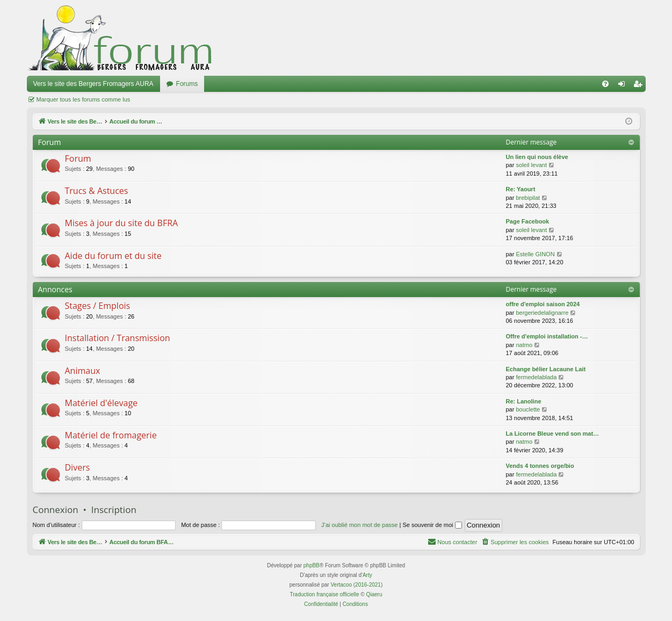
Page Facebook (528, 221)
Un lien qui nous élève (537, 157)
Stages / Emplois (98, 306)
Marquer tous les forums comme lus (84, 99)
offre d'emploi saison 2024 (543, 304)
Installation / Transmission (118, 338)
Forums (187, 84)
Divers (78, 467)
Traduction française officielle (325, 594)
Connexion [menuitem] (623, 86)
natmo (524, 345)
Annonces (55, 289)
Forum (78, 158)
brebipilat (528, 198)
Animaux (83, 371)
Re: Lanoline (524, 401)
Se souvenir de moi (432, 525)
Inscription (114, 510)
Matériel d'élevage (102, 403)
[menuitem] (605, 84)
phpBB (312, 565)
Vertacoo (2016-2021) (356, 585)
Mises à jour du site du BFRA (122, 223)
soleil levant (531, 165)
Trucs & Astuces (97, 191)
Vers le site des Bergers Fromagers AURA (93, 84)
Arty (367, 575)
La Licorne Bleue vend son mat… (553, 434)
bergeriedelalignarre (542, 313)
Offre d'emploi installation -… (547, 336)
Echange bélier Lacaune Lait (546, 369)
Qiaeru (374, 594)
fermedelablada (536, 377)
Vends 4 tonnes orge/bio (540, 466)
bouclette (528, 409)
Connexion (56, 510)
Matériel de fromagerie (111, 435)
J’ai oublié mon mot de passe (359, 525)
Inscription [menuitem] (640, 86)
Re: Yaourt (521, 189)
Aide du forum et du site (113, 256)
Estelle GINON (535, 254)
